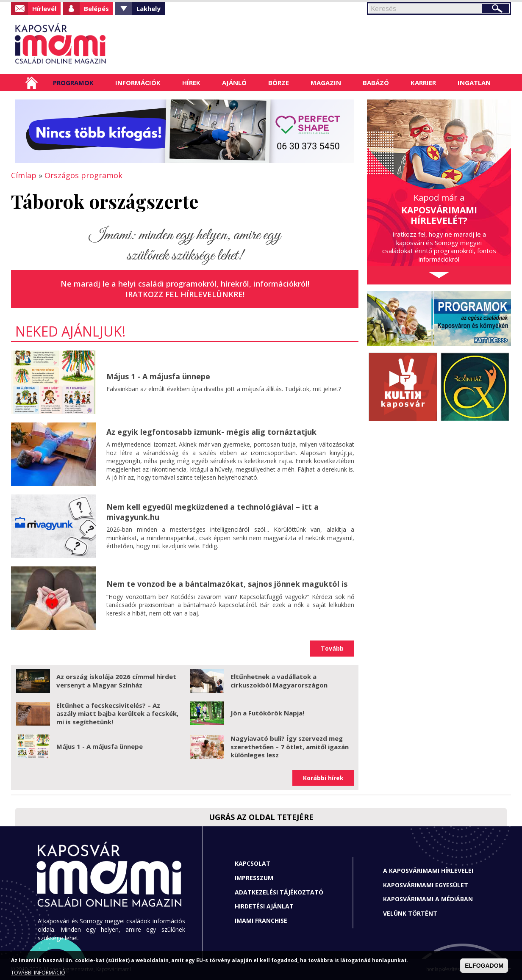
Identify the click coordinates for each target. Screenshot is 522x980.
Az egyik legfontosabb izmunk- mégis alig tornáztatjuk (211, 432)
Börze (279, 83)
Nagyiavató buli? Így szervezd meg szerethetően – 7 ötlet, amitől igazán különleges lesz (290, 747)
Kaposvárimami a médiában (428, 899)
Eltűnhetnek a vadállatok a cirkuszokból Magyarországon (279, 681)
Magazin (326, 83)
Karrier (423, 83)
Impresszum (254, 878)
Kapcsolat (253, 863)
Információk (138, 83)
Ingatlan (474, 83)
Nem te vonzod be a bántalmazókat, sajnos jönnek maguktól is (227, 584)
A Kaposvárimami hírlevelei (428, 871)
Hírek (191, 83)
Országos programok (83, 175)
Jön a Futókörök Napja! (267, 713)
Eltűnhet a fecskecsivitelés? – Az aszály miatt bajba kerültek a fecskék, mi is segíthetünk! (117, 714)
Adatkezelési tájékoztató (279, 892)
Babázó (376, 83)
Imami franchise (261, 921)
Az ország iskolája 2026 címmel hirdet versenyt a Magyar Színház (116, 681)
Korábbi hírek (323, 778)
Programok (73, 83)
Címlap (32, 83)
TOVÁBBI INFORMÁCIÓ (38, 973)
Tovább (332, 648)
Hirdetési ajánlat (264, 906)
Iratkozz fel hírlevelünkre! (185, 294)
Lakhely (149, 8)
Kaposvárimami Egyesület (426, 885)
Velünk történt (410, 913)
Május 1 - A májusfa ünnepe (158, 376)
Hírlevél (44, 8)
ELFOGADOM (484, 966)
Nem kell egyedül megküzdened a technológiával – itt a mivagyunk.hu (212, 512)
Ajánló (234, 83)
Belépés (96, 8)
